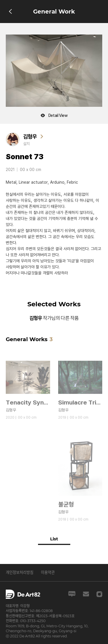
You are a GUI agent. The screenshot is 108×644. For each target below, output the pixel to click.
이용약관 (48, 572)
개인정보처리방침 (20, 572)
